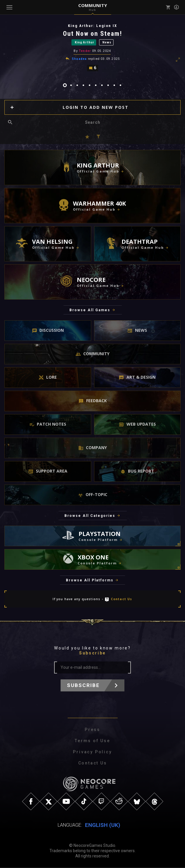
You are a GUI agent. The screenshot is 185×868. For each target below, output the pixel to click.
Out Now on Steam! (93, 34)
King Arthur (84, 43)
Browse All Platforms (90, 581)
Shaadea (79, 59)
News (107, 43)
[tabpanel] (92, 48)
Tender (85, 51)
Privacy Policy (92, 753)
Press (92, 730)
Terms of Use (92, 742)
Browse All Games (90, 311)
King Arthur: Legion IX (92, 26)
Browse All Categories (90, 516)
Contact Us (122, 600)
